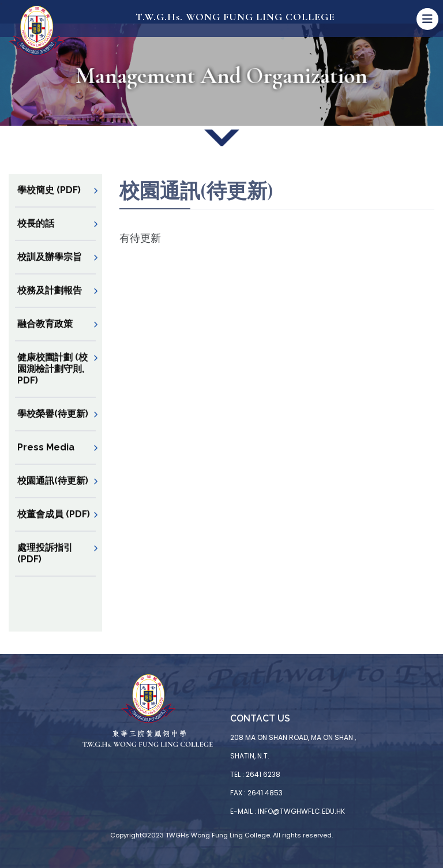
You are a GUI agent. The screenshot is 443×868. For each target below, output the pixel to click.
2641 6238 (263, 774)
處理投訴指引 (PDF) (45, 564)
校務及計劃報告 (50, 301)
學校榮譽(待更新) (53, 425)
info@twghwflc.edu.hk (301, 811)
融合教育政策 (45, 335)
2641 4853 (265, 793)
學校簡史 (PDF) (49, 201)
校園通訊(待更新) (53, 492)
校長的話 (36, 234)
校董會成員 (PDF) (54, 525)
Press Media (46, 458)
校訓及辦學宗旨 (50, 268)
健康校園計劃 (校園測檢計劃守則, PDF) (52, 380)
